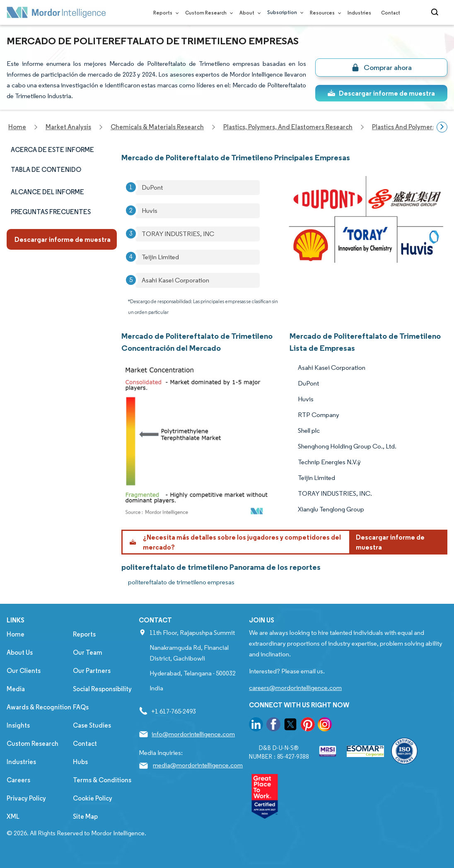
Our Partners (92, 671)
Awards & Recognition (39, 707)
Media (16, 689)
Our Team (88, 652)
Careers (18, 780)
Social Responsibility (102, 689)
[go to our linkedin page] (256, 726)
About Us (20, 652)
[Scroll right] (442, 127)
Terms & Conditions (102, 780)
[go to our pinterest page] (308, 726)
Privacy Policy (26, 798)
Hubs (80, 762)
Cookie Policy (93, 798)
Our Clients (24, 671)
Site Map (85, 816)
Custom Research (207, 13)
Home (16, 634)
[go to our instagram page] (325, 726)
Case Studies (92, 725)
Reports (164, 13)
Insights (18, 725)
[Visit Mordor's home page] (56, 12)
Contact (391, 13)
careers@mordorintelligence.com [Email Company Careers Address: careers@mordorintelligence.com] (295, 688)
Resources (324, 13)
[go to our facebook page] (273, 726)
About (248, 13)
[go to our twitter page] (290, 726)
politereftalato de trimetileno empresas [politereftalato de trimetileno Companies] (181, 582)
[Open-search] (436, 12)
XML (13, 816)
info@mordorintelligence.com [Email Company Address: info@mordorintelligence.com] (193, 734)
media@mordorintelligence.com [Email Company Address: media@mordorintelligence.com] (198, 765)
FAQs (81, 707)
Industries (359, 13)
